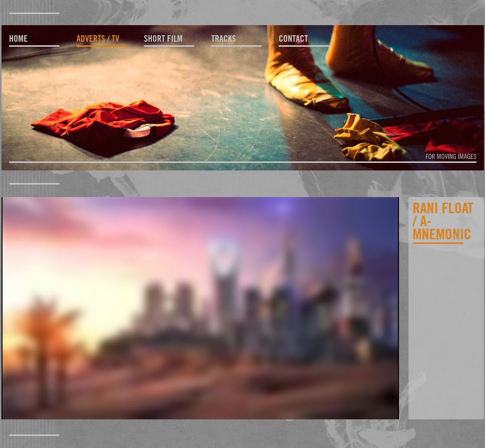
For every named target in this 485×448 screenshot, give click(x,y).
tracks (224, 38)
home (18, 38)
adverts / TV (98, 38)
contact (293, 38)
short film (163, 38)
